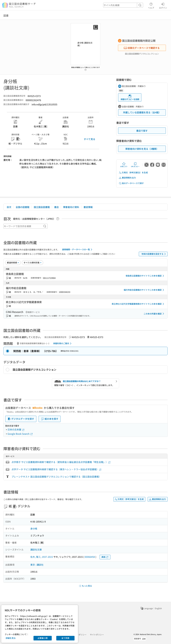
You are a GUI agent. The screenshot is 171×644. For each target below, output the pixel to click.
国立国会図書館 (42, 207)
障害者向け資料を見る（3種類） (142, 149)
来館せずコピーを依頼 (130, 97)
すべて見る (89, 139)
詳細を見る (11, 638)
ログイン (163, 5)
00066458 (90, 557)
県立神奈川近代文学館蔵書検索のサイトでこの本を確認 (138, 304)
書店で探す (142, 131)
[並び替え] (13, 263)
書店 (56, 207)
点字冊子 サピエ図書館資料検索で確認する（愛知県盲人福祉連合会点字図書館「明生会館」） (61, 462)
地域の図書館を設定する (154, 254)
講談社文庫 (36, 549)
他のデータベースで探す (131, 183)
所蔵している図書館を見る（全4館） (142, 112)
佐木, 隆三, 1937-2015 (42, 557)
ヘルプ (151, 5)
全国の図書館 (23, 207)
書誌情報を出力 (127, 178)
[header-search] (123, 5)
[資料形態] (32, 263)
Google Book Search (20, 434)
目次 (9, 207)
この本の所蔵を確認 (154, 314)
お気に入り (124, 165)
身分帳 (34, 529)
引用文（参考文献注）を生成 (133, 173)
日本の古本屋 (16, 429)
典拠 (105, 557)
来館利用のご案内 (63, 343)
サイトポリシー (97, 635)
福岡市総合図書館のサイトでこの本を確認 (144, 290)
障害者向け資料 (71, 207)
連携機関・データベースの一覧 (78, 250)
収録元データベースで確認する (142, 48)
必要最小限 (43, 638)
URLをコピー (135, 165)
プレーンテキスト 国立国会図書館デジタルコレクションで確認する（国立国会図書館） (56, 477)
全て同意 (65, 638)
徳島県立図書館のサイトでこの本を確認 (145, 276)
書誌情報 (88, 207)
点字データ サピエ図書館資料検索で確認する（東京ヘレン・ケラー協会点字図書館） (57, 469)
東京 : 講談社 (37, 565)
